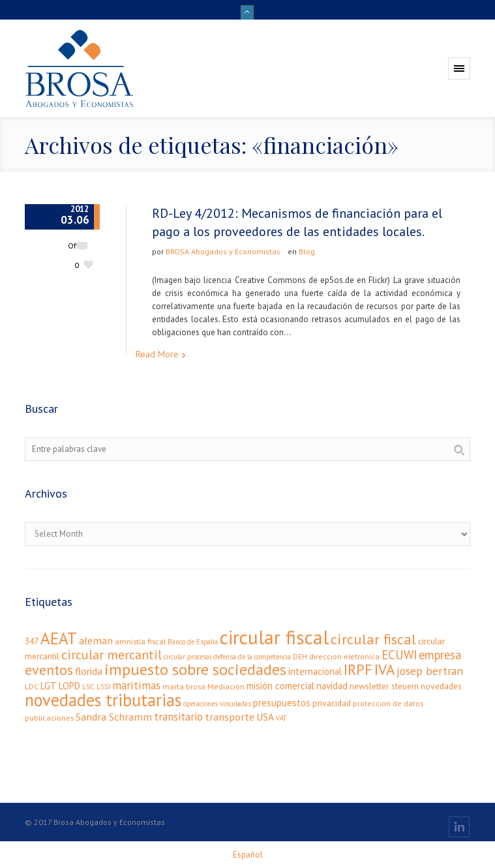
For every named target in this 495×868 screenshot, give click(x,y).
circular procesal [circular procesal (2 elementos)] (187, 657)
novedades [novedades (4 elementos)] (441, 686)
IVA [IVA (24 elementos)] (384, 669)
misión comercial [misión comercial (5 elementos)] (280, 686)
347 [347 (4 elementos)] (32, 641)
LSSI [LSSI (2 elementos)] (103, 687)
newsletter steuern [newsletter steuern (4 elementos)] (384, 686)
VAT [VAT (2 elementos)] (281, 718)
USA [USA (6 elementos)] (265, 717)
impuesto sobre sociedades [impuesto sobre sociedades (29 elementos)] (195, 669)
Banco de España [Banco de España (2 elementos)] (193, 642)
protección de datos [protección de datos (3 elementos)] (388, 703)
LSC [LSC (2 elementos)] (88, 687)
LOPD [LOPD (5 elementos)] (69, 686)
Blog (307, 251)
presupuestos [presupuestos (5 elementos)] (282, 703)
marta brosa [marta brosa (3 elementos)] (184, 686)
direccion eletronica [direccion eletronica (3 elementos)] (344, 656)
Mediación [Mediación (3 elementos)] (226, 686)
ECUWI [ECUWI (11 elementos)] (399, 655)
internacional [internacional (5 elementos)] (315, 671)
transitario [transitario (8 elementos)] (178, 717)
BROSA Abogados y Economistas (223, 251)
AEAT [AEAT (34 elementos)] (59, 638)
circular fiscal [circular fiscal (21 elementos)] (373, 639)
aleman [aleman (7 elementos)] (96, 640)
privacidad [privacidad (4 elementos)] (332, 703)
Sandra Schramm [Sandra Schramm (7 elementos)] (114, 716)
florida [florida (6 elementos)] (89, 671)
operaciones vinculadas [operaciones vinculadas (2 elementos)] (217, 704)
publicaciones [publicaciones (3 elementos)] (49, 718)
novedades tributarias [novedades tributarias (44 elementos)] (103, 700)
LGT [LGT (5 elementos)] (49, 686)
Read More (157, 354)
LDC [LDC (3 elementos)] (32, 686)
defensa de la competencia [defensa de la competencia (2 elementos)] (252, 657)
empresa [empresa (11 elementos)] (440, 655)
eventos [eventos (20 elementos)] (49, 670)
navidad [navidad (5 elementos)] (332, 686)
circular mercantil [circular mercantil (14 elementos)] (112, 655)
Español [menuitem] (248, 855)
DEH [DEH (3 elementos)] (300, 656)
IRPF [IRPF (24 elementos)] (358, 669)
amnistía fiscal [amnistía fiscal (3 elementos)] (140, 641)
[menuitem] (248, 855)
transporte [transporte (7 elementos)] (230, 716)
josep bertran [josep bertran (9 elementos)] (430, 671)
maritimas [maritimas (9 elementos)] (136, 685)
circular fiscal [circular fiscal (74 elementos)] (274, 637)
